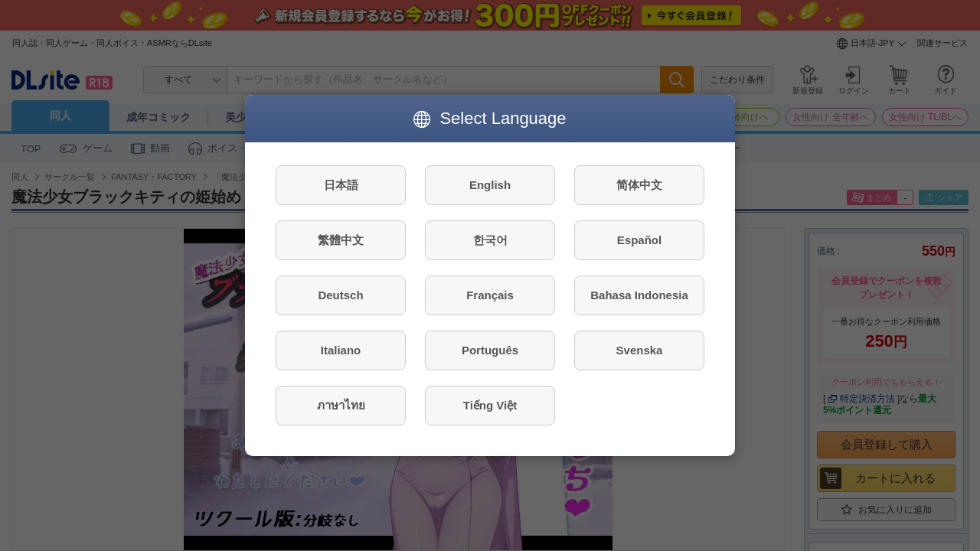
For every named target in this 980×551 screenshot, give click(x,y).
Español (639, 240)
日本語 (341, 185)
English (490, 185)
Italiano (341, 350)
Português (490, 350)
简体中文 (639, 185)
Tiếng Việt (490, 405)
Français (490, 295)
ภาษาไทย (341, 405)
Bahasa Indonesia (639, 295)
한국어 (490, 240)
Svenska (640, 350)
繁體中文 (341, 240)
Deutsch (340, 295)
